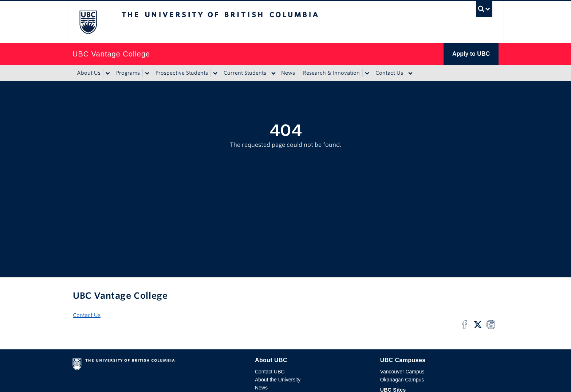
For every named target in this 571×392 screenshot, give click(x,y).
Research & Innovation (331, 73)
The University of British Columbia (88, 22)
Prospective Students (182, 73)
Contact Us (389, 73)
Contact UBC (270, 372)
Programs (128, 73)
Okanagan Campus (402, 380)
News (288, 73)
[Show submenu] (107, 73)
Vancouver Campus (402, 372)
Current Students (245, 73)
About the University (278, 380)
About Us (89, 73)
